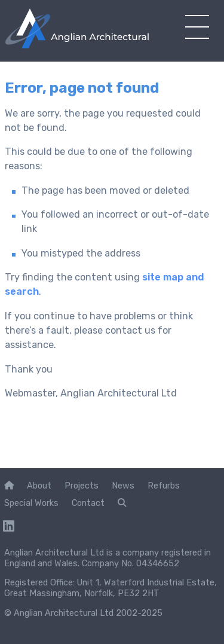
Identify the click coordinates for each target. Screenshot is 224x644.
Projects (82, 486)
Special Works (31, 503)
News (123, 486)
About (39, 486)
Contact (88, 503)
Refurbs (164, 486)
